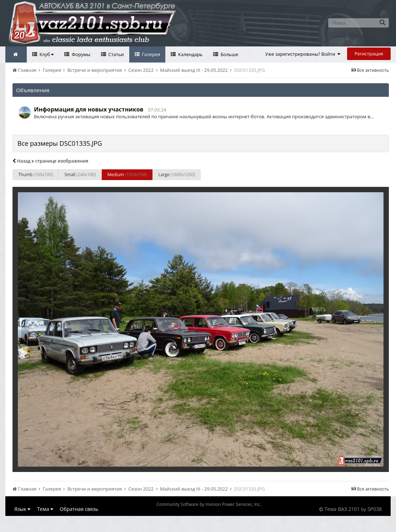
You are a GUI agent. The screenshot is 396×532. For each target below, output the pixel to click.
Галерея (151, 54)
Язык (22, 509)
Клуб (46, 54)
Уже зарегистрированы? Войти (303, 54)
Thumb (36, 175)
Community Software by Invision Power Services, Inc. (209, 504)
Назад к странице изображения (50, 161)
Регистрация (369, 54)
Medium (127, 175)
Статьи (116, 54)
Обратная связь (79, 509)
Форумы (80, 54)
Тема (45, 509)
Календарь (190, 54)
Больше (229, 54)
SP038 (375, 509)
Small (80, 175)
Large (176, 175)
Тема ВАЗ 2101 (342, 509)
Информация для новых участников (89, 109)
